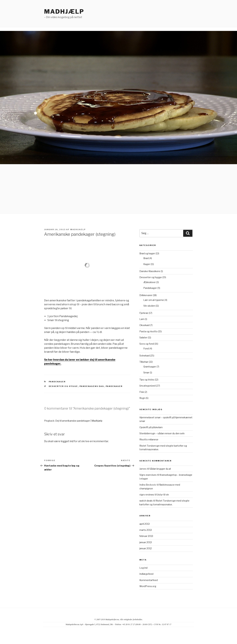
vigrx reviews (147, 495)
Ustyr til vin (163, 495)
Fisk (142, 392)
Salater (143, 337)
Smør (146, 373)
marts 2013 (146, 530)
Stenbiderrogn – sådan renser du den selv (162, 433)
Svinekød (145, 356)
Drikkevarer (146, 295)
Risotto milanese (149, 439)
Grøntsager (150, 367)
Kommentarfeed (149, 580)
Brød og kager (147, 253)
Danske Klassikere (150, 271)
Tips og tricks (147, 380)
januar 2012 (146, 548)
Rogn (142, 398)
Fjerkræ (144, 313)
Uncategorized (147, 386)
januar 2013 (146, 542)
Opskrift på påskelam (151, 427)
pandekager (114, 386)
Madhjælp (64, 12)
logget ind (67, 441)
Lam (142, 319)
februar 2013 (146, 536)
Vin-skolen (149, 306)
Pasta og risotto (148, 331)
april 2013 (145, 524)
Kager (147, 264)
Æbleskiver (150, 282)
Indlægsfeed (146, 574)
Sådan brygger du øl (160, 469)
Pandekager (57, 382)
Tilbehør (144, 362)
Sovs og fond (147, 344)
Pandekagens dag (92, 386)
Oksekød (144, 325)
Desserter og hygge (63, 386)
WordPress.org (148, 586)
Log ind (143, 568)
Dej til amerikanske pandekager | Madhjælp (79, 421)
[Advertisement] (118, 189)
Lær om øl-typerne (154, 300)
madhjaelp (78, 229)
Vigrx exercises (148, 475)
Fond (146, 348)
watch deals (146, 501)
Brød (146, 258)
